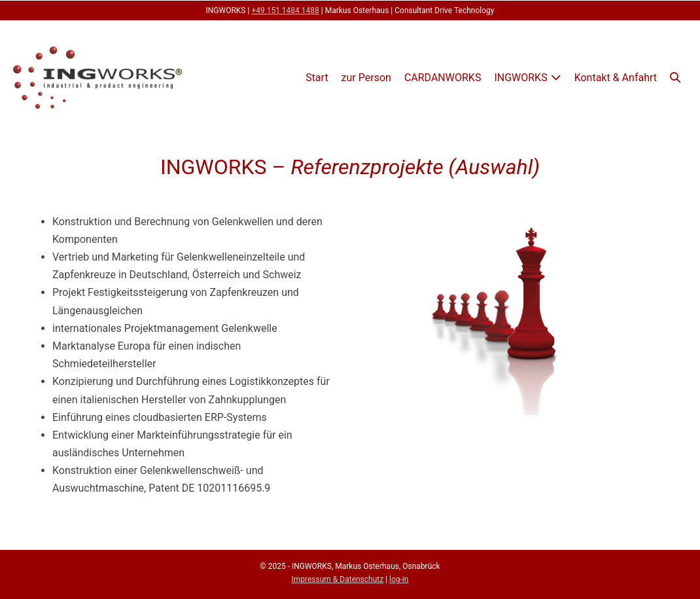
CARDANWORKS (443, 78)
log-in (399, 579)
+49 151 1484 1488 (285, 10)
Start (317, 78)
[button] (675, 78)
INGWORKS (520, 78)
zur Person (366, 78)
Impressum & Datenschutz (338, 579)
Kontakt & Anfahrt (616, 78)
